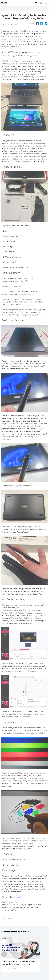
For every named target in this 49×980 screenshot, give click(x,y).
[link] (5, 3)
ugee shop (19, 897)
